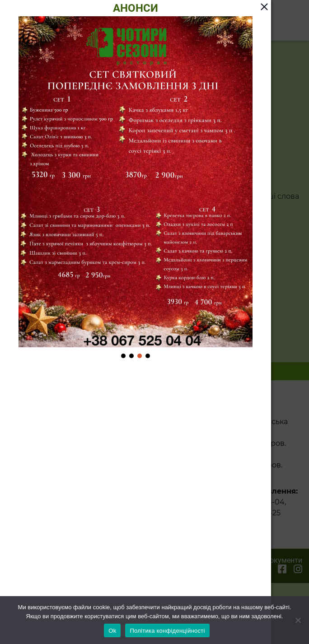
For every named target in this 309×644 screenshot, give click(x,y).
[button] (123, 356)
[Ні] (298, 620)
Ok (112, 631)
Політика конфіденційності (167, 631)
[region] (136, 188)
